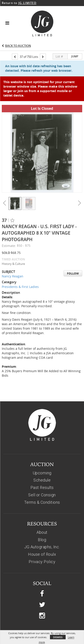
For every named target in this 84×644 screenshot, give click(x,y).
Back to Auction (18, 46)
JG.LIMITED (27, 3)
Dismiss (58, 637)
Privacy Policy (42, 537)
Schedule (42, 455)
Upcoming (42, 448)
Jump (75, 56)
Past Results (42, 463)
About (42, 507)
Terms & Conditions (42, 477)
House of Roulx (42, 529)
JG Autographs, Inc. (42, 522)
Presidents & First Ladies (20, 262)
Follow (73, 249)
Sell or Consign (42, 470)
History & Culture (13, 239)
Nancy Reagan (13, 251)
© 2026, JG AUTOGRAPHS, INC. (42, 622)
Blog (42, 515)
